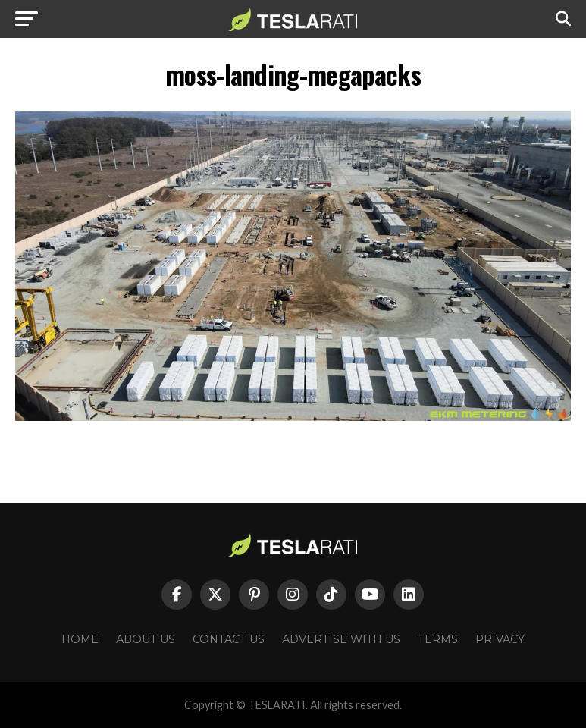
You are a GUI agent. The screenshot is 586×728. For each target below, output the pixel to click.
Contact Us (229, 639)
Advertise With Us (341, 639)
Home (80, 639)
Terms (438, 639)
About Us (146, 639)
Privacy (500, 639)
